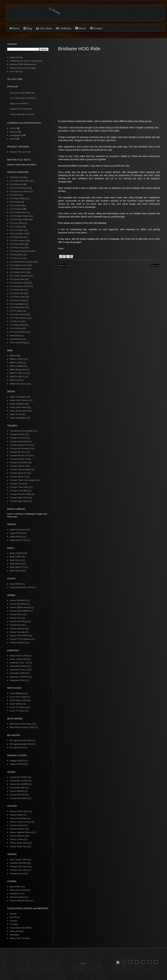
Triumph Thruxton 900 (20, 494)
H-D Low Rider (17, 230)
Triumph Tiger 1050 (19, 498)
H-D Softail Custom (19, 265)
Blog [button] (29, 29)
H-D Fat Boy (16, 209)
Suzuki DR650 (17, 791)
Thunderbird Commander (22, 431)
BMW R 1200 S (17, 377)
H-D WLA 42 (16, 321)
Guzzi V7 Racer (17, 711)
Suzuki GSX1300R (19, 798)
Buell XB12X (16, 571)
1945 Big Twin (16, 177)
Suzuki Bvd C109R (19, 781)
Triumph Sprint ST (18, 473)
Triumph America (18, 438)
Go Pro (13, 128)
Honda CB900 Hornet (20, 607)
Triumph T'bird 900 (19, 491)
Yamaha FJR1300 (18, 863)
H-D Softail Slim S (18, 272)
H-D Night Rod (17, 237)
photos (13, 139)
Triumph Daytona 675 (20, 445)
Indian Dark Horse (18, 407)
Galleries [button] (66, 28)
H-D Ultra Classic (18, 314)
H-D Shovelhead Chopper (22, 262)
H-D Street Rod (17, 300)
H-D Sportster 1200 (19, 283)
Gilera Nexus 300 (18, 890)
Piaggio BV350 (17, 761)
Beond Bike (15, 887)
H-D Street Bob (17, 293)
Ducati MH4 (15, 584)
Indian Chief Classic (19, 400)
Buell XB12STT (17, 567)
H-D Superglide (17, 304)
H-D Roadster (16, 255)
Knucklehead (16, 339)
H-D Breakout (16, 184)
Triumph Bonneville (19, 441)
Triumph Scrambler (19, 462)
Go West (14, 924)
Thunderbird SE (17, 434)
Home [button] (16, 28)
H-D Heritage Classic (20, 216)
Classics (14, 921)
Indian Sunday (16, 57)
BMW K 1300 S (17, 359)
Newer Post (63, 265)
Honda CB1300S (18, 604)
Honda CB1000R (18, 600)
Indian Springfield (18, 418)
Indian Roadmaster (19, 411)
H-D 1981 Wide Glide (20, 181)
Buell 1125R (16, 557)
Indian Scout (16, 414)
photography (15, 135)
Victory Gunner (17, 825)
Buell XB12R (16, 564)
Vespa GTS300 (17, 764)
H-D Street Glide (18, 297)
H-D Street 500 (17, 290)
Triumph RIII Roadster (20, 448)
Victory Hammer (17, 829)
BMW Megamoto (18, 370)
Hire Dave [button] (44, 28)
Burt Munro (15, 917)
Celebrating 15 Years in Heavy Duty (26, 61)
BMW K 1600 (16, 363)
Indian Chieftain (17, 404)
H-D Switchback (17, 307)
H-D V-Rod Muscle (19, 318)
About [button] (82, 28)
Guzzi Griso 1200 (18, 697)
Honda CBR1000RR (19, 611)
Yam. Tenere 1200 (18, 860)
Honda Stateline (17, 629)
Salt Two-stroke (17, 897)
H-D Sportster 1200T (19, 286)
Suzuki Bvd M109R (19, 784)
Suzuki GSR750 (17, 795)
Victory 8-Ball (16, 815)
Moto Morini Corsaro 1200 (22, 727)
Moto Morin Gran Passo (21, 724)
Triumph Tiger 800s (19, 501)
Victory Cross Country (20, 822)
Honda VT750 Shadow (20, 639)
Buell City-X (15, 560)
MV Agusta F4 (16, 748)
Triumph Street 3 (18, 477)
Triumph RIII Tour (18, 452)
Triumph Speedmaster (20, 469)
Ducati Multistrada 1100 (21, 587)
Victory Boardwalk (18, 818)
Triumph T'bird (17, 484)
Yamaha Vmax (17, 874)
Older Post (155, 265)
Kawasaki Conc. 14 (19, 663)
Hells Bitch (15, 336)
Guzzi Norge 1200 (18, 700)
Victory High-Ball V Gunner (22, 114)
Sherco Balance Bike (20, 901)
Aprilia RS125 (16, 533)
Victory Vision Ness (19, 843)
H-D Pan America (18, 241)
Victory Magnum (17, 836)
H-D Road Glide (17, 244)
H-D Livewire (16, 227)
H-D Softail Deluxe (19, 269)
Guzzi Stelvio (16, 704)
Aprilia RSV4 (16, 537)
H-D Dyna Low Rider (19, 191)
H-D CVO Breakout (19, 188)
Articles (13, 914)
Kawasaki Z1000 (18, 673)
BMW (12, 356)
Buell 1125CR (16, 553)
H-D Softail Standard (19, 276)
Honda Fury (15, 618)
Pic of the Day (16, 71)
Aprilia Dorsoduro (18, 530)
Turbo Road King (18, 343)
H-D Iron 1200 (16, 223)
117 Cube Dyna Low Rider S (23, 98)
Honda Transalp (17, 632)
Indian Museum (17, 931)
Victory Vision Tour (19, 846)
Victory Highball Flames (21, 832)
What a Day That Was (20, 938)
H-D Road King (17, 248)
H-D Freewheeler (18, 212)
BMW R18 (15, 380)
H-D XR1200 (16, 328)
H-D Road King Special (21, 251)
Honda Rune (16, 625)
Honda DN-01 (16, 614)
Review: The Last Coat (20, 152)
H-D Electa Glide (18, 198)
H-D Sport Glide (17, 279)
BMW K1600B (16, 366)
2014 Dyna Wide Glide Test (22, 93)
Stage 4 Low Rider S (19, 103)
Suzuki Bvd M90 (17, 788)
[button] (118, 962)
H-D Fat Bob (16, 205)
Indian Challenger (18, 397)
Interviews (14, 935)
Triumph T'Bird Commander (23, 480)
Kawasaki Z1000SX (19, 677)
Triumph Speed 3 (18, 466)
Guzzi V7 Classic (18, 707)
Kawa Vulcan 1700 (19, 656)
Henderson (15, 894)
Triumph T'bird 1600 (19, 487)
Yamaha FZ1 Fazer (19, 867)
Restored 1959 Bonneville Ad (23, 64)
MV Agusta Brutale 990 (21, 744)
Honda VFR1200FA (19, 636)
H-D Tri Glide (16, 311)
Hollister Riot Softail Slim (21, 109)
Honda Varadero (17, 643)
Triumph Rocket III (18, 459)
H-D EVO (14, 195)
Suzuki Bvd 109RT (19, 777)
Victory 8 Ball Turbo (19, 811)
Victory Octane (17, 839)
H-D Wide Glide (17, 325)
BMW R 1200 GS (18, 373)
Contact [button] (98, 28)
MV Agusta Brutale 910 (21, 740)
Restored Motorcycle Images (23, 68)
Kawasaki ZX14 (17, 680)
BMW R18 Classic (18, 384)
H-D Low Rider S (18, 234)
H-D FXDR (15, 202)
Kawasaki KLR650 (18, 666)
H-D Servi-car (16, 258)
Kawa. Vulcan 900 (18, 659)
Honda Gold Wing (18, 621)
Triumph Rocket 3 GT (20, 455)
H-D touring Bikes (18, 332)
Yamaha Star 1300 (19, 870)
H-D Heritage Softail (19, 219)
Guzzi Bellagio (17, 693)
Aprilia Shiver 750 (18, 540)
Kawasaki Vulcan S (19, 670)
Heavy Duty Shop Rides (21, 928)
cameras (14, 132)
